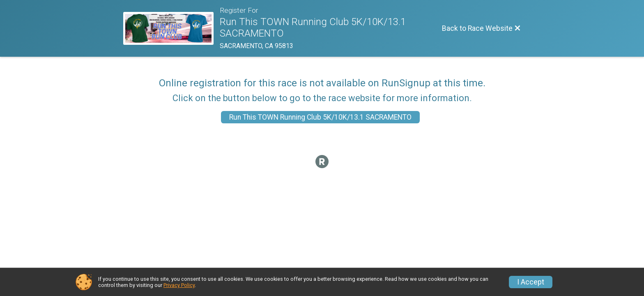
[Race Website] (171, 28)
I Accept (531, 282)
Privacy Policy (179, 285)
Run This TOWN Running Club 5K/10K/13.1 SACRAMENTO (320, 117)
